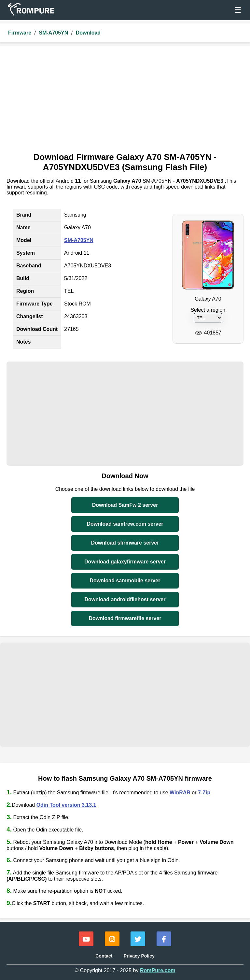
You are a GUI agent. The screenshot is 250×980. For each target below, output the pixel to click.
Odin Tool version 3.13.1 (66, 805)
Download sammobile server (125, 581)
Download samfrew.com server (125, 524)
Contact (104, 956)
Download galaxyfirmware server (125, 562)
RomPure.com (158, 970)
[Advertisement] (125, 101)
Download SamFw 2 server (125, 505)
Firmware (20, 33)
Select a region (208, 310)
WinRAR (180, 793)
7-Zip (204, 793)
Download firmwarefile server (125, 618)
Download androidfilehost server (125, 599)
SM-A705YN (53, 33)
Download (88, 33)
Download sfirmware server (125, 543)
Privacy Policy (139, 956)
